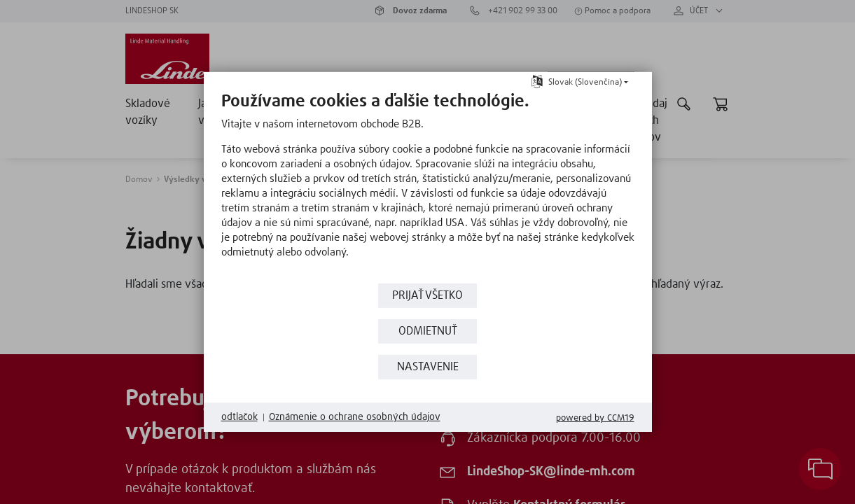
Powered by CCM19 (595, 418)
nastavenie (428, 367)
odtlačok (239, 417)
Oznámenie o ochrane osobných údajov (355, 417)
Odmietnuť (428, 331)
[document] (428, 185)
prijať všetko (427, 296)
